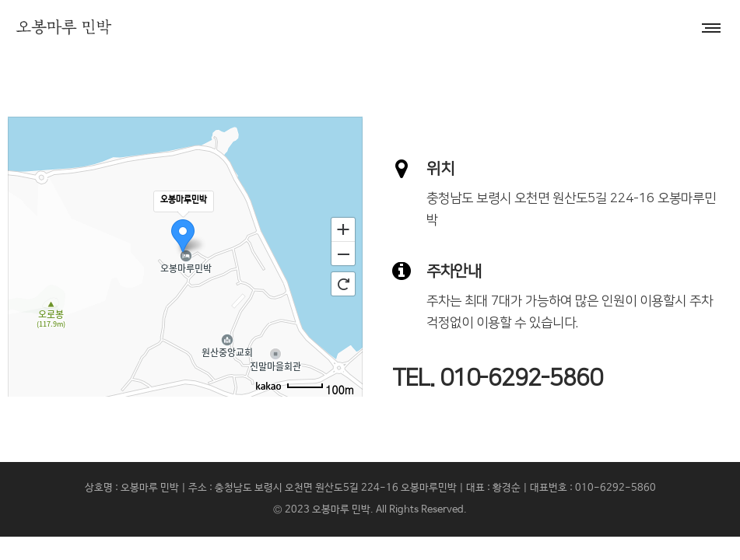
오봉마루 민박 (341, 510)
